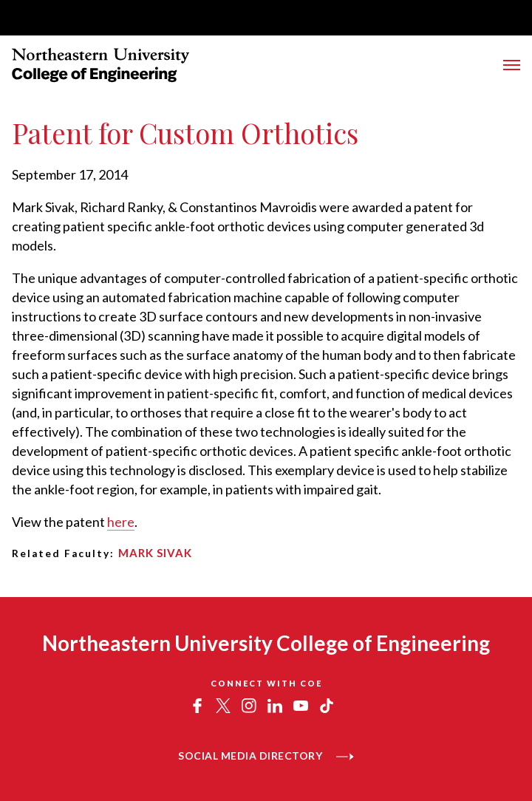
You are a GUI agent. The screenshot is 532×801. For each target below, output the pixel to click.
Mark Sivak (155, 553)
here (121, 522)
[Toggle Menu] (512, 65)
